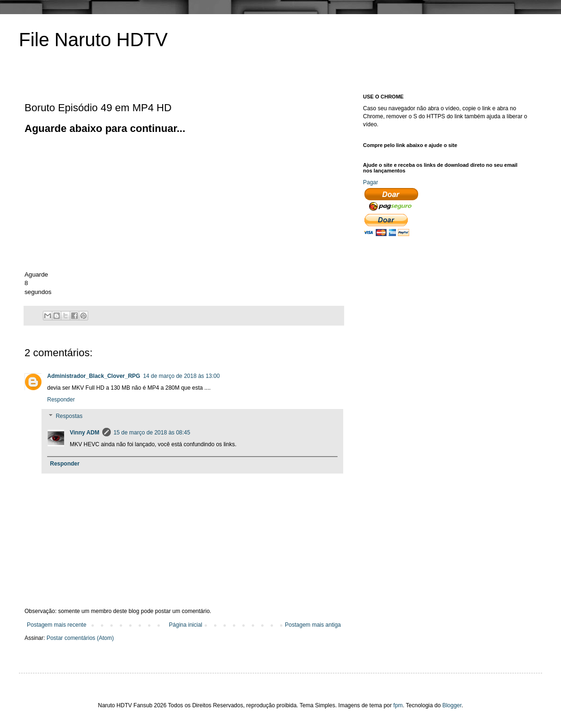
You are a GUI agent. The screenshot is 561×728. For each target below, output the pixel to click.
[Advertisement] (104, 202)
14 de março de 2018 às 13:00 (181, 376)
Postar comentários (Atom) (80, 638)
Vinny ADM (85, 433)
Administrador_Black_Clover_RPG (94, 376)
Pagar (371, 182)
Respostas (69, 417)
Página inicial (186, 625)
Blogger (452, 705)
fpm (398, 705)
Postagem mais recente (57, 625)
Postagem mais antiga (313, 625)
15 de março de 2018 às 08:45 (152, 433)
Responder (61, 400)
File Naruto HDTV (93, 40)
